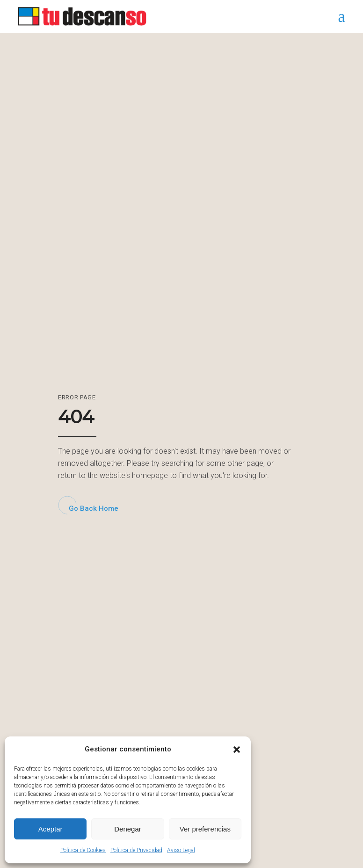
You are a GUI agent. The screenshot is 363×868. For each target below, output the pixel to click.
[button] (237, 750)
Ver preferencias (205, 829)
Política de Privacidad (136, 850)
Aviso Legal (181, 850)
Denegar (128, 829)
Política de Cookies (83, 850)
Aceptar (51, 829)
